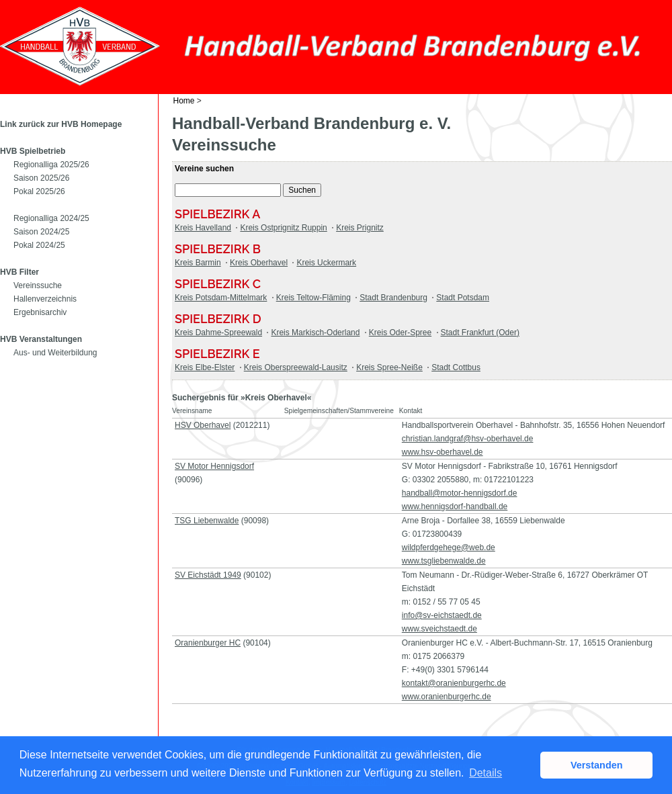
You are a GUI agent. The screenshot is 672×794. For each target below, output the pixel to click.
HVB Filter (19, 272)
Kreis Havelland (203, 228)
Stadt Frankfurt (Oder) (480, 333)
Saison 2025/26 (41, 178)
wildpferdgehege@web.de (449, 547)
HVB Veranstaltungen (41, 339)
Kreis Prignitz (360, 228)
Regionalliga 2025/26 (51, 165)
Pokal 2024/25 (39, 245)
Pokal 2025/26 (39, 191)
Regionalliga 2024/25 (51, 218)
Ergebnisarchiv (40, 312)
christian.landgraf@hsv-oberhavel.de (468, 439)
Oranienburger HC (208, 643)
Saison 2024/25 (41, 232)
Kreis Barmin (198, 263)
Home (184, 101)
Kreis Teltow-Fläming (313, 298)
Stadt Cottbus (456, 367)
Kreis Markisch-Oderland (315, 333)
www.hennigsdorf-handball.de (455, 506)
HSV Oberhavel (203, 425)
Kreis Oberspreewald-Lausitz (296, 367)
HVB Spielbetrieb (33, 151)
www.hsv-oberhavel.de (443, 452)
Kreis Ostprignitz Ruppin (283, 228)
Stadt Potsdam (463, 298)
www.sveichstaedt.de (439, 629)
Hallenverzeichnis (45, 299)
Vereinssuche (38, 285)
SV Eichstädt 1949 (208, 575)
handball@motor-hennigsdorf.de (460, 493)
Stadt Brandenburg (393, 298)
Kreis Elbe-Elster (205, 367)
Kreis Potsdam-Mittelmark (221, 298)
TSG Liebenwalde (207, 521)
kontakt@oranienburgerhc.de (454, 683)
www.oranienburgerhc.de (447, 697)
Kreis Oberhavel (259, 263)
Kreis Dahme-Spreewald (218, 333)
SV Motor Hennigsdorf (214, 466)
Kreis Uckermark (326, 263)
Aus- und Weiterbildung (55, 353)
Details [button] (486, 773)
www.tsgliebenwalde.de (444, 561)
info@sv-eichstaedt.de (442, 615)
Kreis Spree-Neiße (389, 367)
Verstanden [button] (597, 765)
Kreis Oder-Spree (400, 333)
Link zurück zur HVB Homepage (61, 124)
